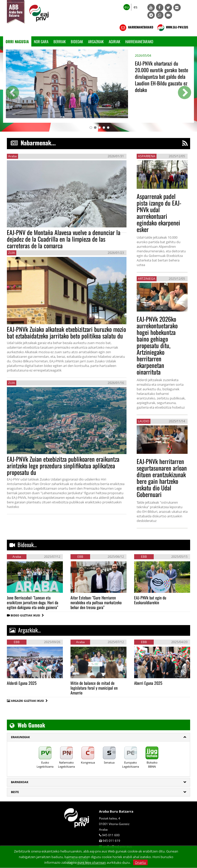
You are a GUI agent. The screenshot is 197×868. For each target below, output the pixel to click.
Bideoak (77, 41)
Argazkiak (96, 41)
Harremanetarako (139, 41)
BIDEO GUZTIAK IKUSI (27, 615)
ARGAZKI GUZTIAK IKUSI (27, 701)
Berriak (60, 41)
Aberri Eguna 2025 (148, 683)
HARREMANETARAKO (136, 28)
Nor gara (41, 41)
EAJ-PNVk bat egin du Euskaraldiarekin (150, 600)
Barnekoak (20, 782)
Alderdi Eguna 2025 (22, 683)
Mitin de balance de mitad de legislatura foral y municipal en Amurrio (94, 688)
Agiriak (114, 41)
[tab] (99, 737)
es (136, 7)
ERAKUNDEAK (20, 737)
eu (127, 7)
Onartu (140, 862)
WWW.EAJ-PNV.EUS (172, 28)
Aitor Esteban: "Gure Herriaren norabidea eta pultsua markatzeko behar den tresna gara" (96, 602)
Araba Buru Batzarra (116, 811)
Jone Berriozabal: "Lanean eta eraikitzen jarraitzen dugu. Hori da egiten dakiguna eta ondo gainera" (33, 602)
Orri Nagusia (17, 41)
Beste (15, 792)
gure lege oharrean (92, 862)
